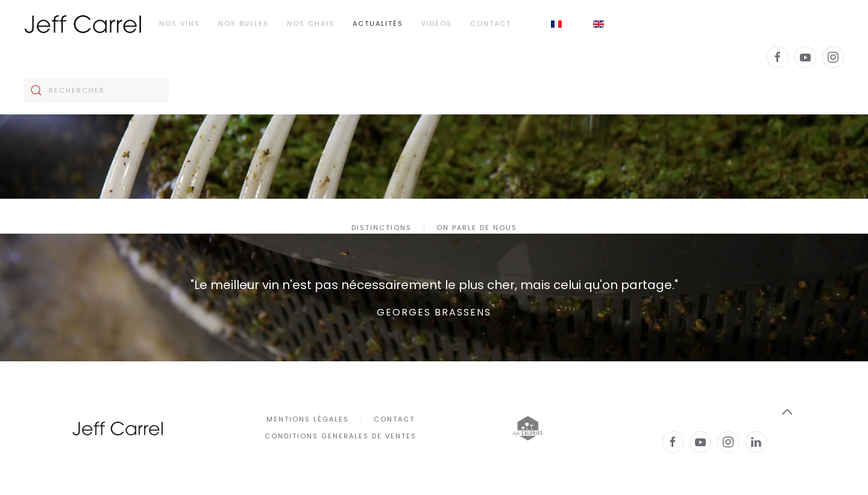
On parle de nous (477, 228)
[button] (787, 412)
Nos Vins (180, 23)
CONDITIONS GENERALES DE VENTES (341, 436)
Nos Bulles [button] (244, 23)
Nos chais (311, 23)
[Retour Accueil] (83, 24)
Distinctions (382, 228)
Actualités (378, 23)
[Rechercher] (96, 90)
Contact (491, 23)
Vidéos (437, 23)
